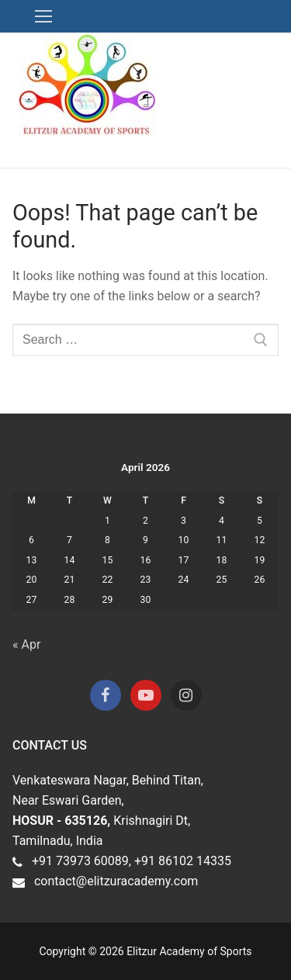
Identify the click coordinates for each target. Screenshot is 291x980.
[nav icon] (43, 16)
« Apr (26, 644)
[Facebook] (106, 695)
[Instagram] (186, 695)
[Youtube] (146, 695)
